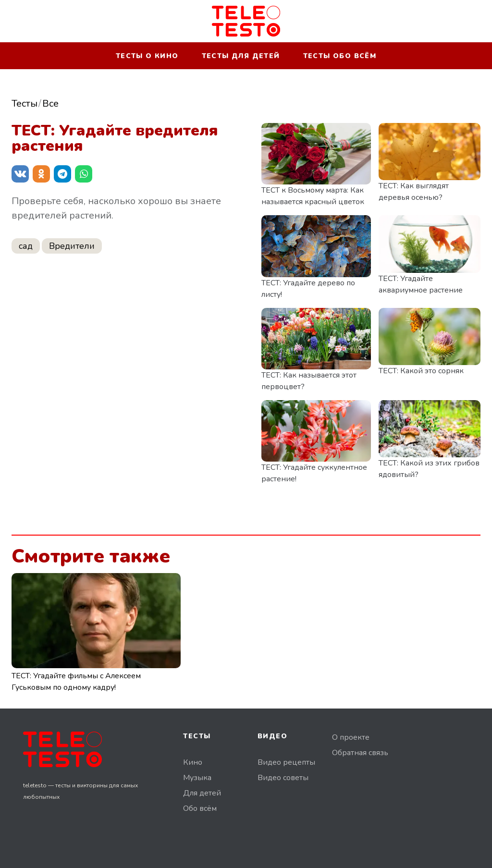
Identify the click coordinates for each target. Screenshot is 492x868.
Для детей (202, 793)
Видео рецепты (286, 762)
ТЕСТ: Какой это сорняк (421, 371)
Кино (193, 762)
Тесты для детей (241, 56)
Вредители (72, 246)
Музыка (197, 778)
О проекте (351, 737)
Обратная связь (360, 753)
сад (26, 246)
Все (50, 104)
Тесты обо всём (340, 56)
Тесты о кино (147, 56)
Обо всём (200, 808)
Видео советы (283, 778)
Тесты (25, 104)
